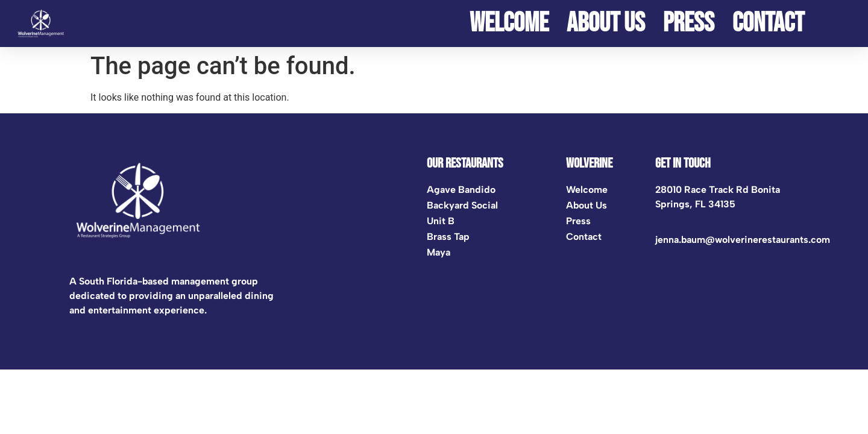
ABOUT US (606, 24)
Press (689, 24)
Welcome (509, 24)
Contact (768, 24)
